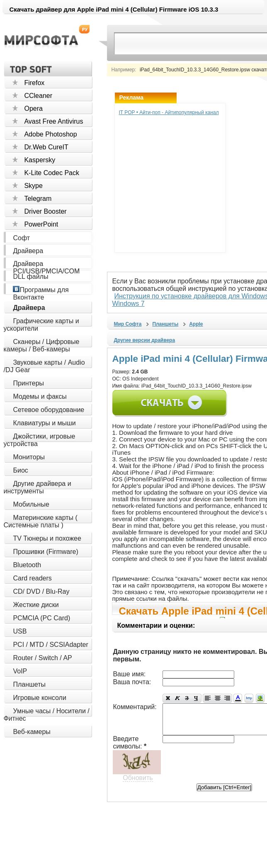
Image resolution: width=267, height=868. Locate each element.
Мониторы (29, 457)
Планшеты (29, 684)
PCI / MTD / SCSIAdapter (50, 645)
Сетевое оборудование (49, 410)
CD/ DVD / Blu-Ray (41, 591)
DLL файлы (30, 277)
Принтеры (28, 383)
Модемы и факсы (40, 396)
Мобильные (31, 504)
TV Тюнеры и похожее (47, 538)
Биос (20, 470)
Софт (21, 238)
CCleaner (38, 96)
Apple (196, 317)
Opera (33, 108)
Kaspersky (40, 160)
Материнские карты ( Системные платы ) (40, 521)
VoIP (20, 671)
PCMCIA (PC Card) (41, 618)
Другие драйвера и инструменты (37, 487)
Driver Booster (45, 211)
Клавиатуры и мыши (44, 423)
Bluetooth (27, 565)
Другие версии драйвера (144, 333)
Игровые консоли (39, 698)
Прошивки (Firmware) (45, 552)
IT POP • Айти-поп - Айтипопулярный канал (169, 112)
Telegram (38, 199)
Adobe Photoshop (50, 134)
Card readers (32, 578)
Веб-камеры (32, 732)
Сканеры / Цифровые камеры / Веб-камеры (41, 345)
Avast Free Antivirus (53, 121)
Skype (33, 186)
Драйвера (28, 251)
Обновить (138, 762)
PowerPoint (41, 224)
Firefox (34, 83)
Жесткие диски (36, 605)
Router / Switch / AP (42, 658)
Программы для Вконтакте (41, 294)
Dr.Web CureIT (46, 147)
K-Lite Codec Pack (52, 173)
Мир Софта (127, 317)
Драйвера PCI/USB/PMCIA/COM (46, 267)
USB (20, 631)
